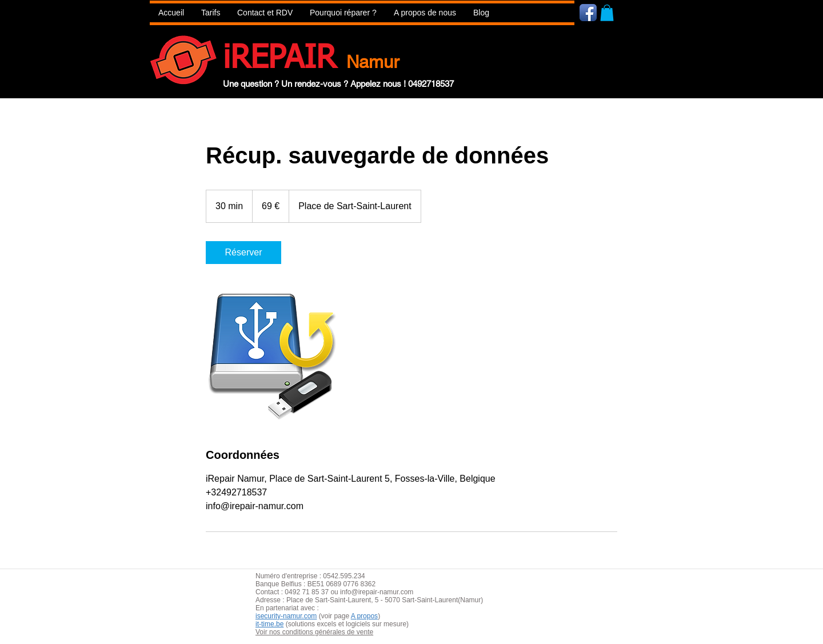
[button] (343, 13)
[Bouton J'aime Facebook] (656, 12)
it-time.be (269, 624)
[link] (243, 253)
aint (340, 600)
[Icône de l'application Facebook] (588, 13)
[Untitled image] (272, 355)
